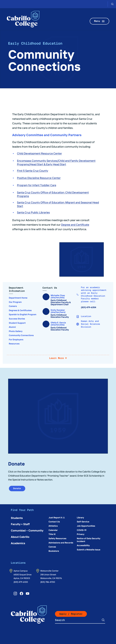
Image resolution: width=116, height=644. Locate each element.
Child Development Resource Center (40, 153)
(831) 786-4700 (48, 582)
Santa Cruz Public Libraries (33, 212)
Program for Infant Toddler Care (37, 185)
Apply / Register (71, 614)
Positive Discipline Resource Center (39, 178)
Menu (100, 21)
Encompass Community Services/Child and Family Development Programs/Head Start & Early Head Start (56, 162)
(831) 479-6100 (21, 582)
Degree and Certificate (75, 225)
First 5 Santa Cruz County (33, 171)
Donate (17, 489)
